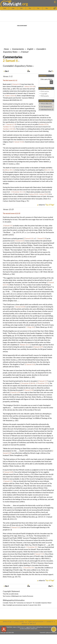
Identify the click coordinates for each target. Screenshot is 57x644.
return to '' (46, 205)
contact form (34, 629)
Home (6, 49)
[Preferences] (55, 8)
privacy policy (19, 621)
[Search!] (51, 82)
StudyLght (12, 4)
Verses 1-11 (8, 76)
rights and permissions (36, 621)
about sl (24, 623)
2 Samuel (24, 52)
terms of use (7, 621)
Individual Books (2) (47, 109)
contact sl (49, 621)
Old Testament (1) (46, 107)
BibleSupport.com (17, 596)
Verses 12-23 (8, 209)
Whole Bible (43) (46, 104)
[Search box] (44, 82)
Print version (45, 91)
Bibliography (45, 96)
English (30, 49)
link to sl (33, 623)
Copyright (44, 94)
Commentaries (18, 49)
